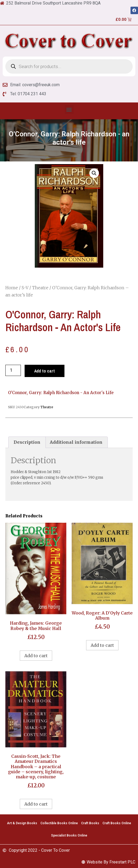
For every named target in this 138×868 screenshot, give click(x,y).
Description (27, 442)
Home (12, 288)
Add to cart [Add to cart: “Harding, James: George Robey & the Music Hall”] (36, 656)
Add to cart (45, 371)
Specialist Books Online (69, 835)
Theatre (40, 288)
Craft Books (90, 823)
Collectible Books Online (59, 823)
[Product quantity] (13, 370)
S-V (25, 288)
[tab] (27, 442)
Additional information (76, 442)
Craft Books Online (117, 823)
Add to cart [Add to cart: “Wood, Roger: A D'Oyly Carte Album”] (102, 645)
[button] (69, 110)
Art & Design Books (22, 823)
